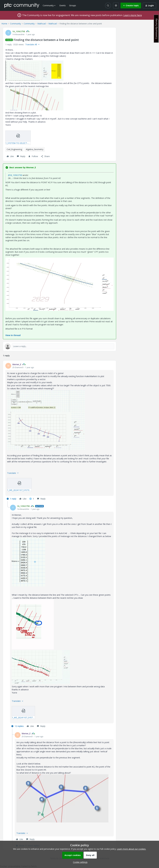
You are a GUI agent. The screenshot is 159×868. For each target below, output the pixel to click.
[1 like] (32, 499)
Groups (73, 5)
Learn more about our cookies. (131, 849)
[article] (60, 432)
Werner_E (17, 364)
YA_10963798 (19, 31)
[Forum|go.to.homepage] (22, 5)
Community (15, 24)
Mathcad (41, 24)
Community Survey (156, 29)
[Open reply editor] (60, 346)
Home (4, 24)
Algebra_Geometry (35, 149)
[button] (131, 6)
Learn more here (133, 15)
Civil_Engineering (14, 149)
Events (63, 5)
